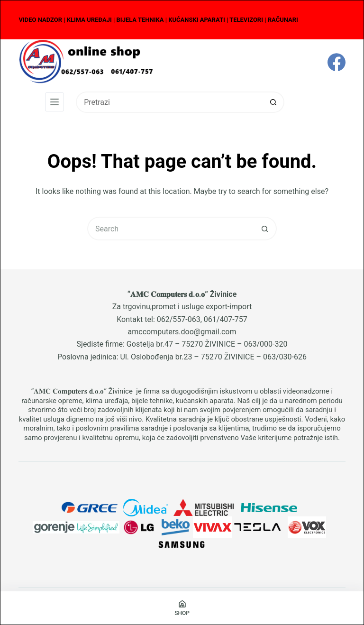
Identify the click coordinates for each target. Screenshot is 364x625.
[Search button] (274, 102)
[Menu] (55, 102)
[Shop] (182, 608)
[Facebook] (337, 62)
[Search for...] (169, 102)
